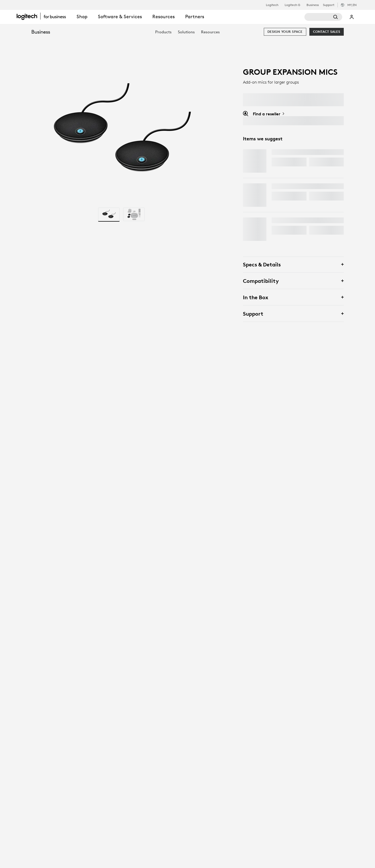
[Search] (323, 17)
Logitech (272, 5)
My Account (352, 17)
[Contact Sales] (327, 32)
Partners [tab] (195, 17)
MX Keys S (282, 220)
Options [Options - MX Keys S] (322, 230)
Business (313, 5)
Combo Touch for (297, 186)
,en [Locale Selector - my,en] (352, 5)
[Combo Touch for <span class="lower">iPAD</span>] (255, 195)
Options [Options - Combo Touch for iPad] (322, 196)
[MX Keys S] (255, 229)
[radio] (109, 214)
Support (329, 5)
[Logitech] (44, 16)
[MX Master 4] (255, 161)
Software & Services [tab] (120, 17)
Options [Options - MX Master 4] (322, 162)
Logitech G (292, 5)
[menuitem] (163, 32)
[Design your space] (285, 32)
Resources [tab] (164, 17)
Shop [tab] (82, 17)
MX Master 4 (285, 152)
